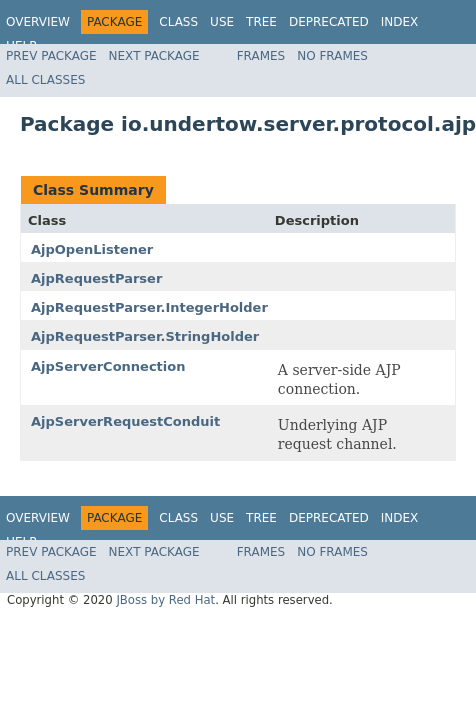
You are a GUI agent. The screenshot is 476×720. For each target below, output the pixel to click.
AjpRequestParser (96, 278)
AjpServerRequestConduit (125, 421)
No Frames (332, 56)
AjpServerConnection (108, 366)
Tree (261, 22)
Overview (38, 22)
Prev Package (51, 56)
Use (222, 22)
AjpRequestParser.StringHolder (145, 336)
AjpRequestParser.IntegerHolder (149, 307)
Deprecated (329, 22)
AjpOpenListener (92, 249)
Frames (261, 56)
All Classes (45, 80)
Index (400, 22)
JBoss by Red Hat (165, 600)
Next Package (154, 56)
